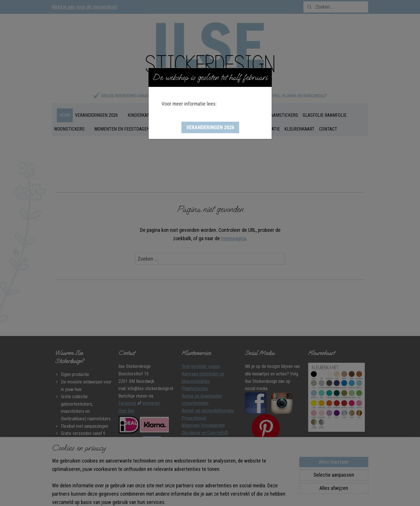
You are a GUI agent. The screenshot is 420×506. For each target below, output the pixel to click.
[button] (210, 127)
